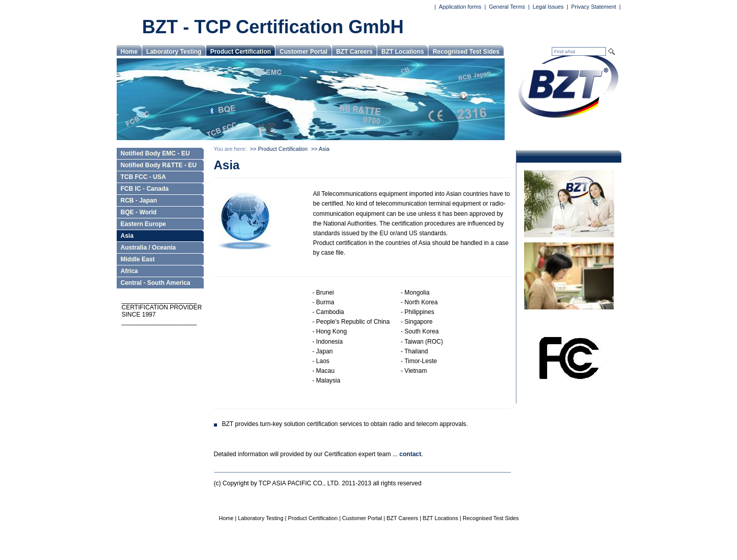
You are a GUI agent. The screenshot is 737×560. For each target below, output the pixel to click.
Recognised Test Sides (466, 52)
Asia (127, 236)
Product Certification (241, 52)
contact (410, 454)
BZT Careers (354, 52)
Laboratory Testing (174, 52)
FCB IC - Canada (145, 189)
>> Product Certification (279, 149)
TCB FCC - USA (144, 177)
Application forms (460, 7)
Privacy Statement (594, 7)
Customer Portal (303, 52)
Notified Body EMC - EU (155, 153)
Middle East (138, 259)
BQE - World (139, 212)
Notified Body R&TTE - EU (159, 165)
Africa (129, 271)
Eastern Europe (144, 224)
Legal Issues (548, 7)
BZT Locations (403, 52)
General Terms (507, 7)
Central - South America (156, 283)
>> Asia (320, 149)
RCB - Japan (139, 200)
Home (129, 52)
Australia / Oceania (148, 248)
